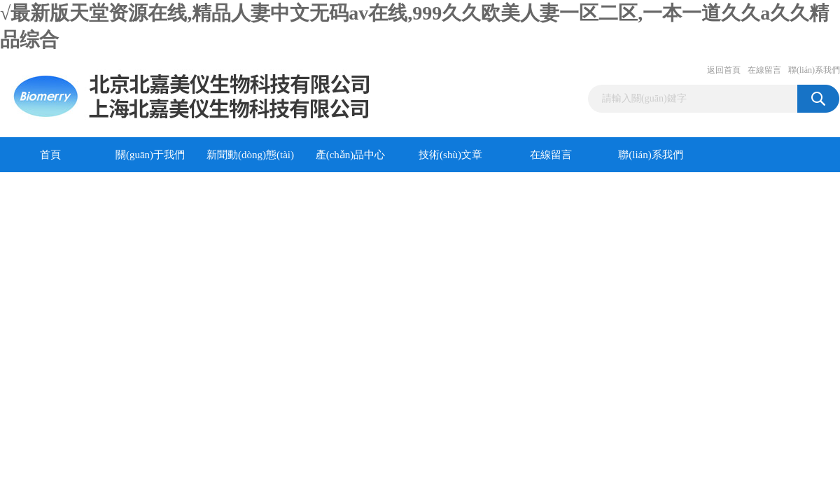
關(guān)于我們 (150, 155)
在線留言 (764, 70)
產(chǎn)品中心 (351, 155)
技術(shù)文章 (450, 155)
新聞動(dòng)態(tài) (250, 155)
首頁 (50, 155)
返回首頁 (724, 70)
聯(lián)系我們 (814, 70)
